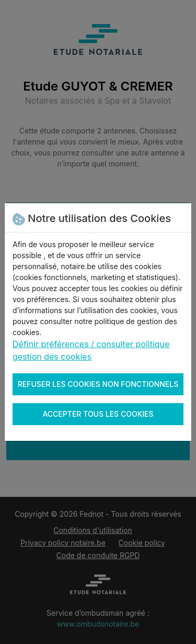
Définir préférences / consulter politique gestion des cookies (91, 350)
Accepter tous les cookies (98, 414)
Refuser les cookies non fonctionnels (98, 384)
